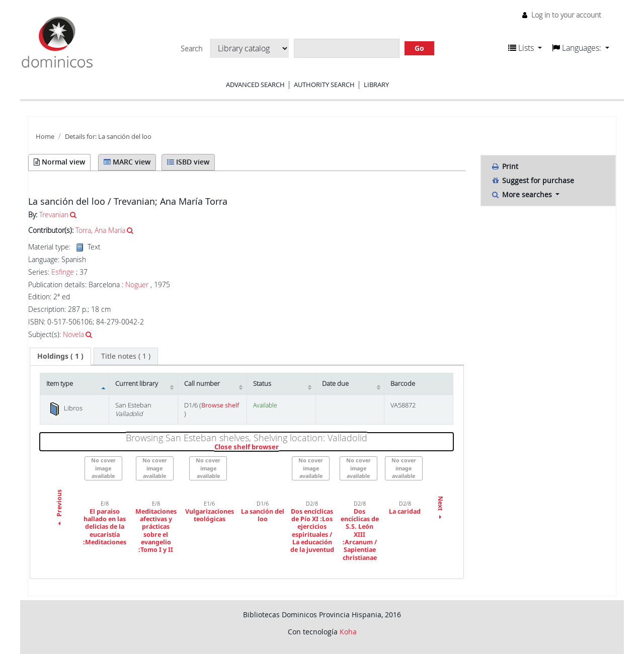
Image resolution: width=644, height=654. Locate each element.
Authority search (324, 85)
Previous (59, 509)
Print (505, 166)
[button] (525, 48)
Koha (348, 632)
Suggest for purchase (533, 180)
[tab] (60, 356)
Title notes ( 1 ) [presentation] (126, 356)
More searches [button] (522, 194)
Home (45, 137)
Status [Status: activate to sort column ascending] (262, 384)
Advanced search (255, 85)
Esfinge (63, 272)
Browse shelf (220, 405)
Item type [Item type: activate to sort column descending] (60, 384)
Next (440, 509)
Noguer (137, 284)
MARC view (127, 162)
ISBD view (188, 162)
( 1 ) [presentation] (60, 356)
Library (376, 85)
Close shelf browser (281, 447)
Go (419, 48)
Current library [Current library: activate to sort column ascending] (137, 384)
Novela (73, 334)
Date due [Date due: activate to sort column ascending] (335, 384)
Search (191, 49)
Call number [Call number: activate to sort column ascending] (202, 384)
